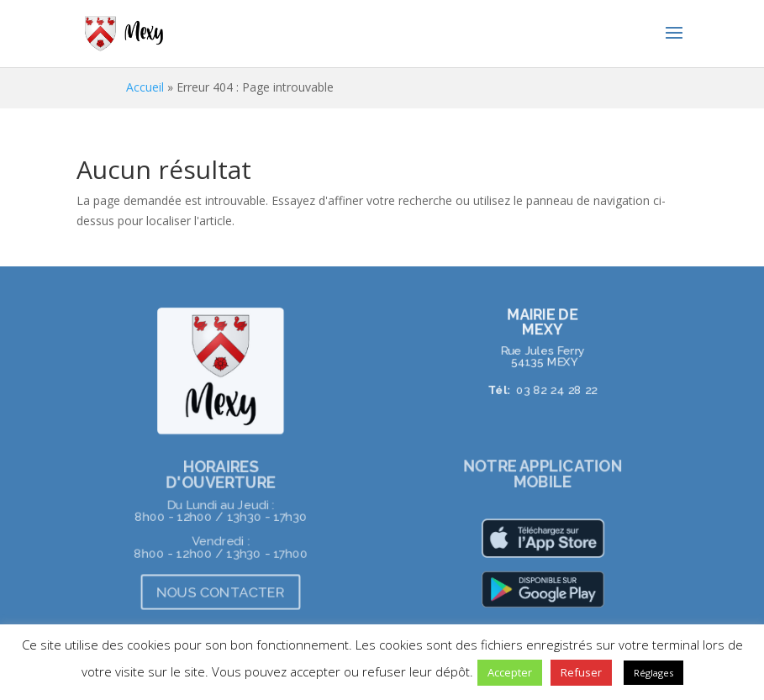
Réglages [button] (653, 673)
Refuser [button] (581, 672)
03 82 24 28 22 (557, 390)
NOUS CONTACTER (221, 592)
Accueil (145, 87)
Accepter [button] (510, 672)
